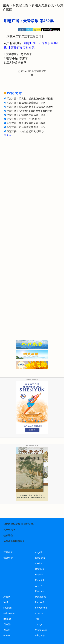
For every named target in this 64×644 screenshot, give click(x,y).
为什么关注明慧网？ (14, 541)
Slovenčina (41, 608)
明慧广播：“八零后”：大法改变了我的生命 (30, 111)
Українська (41, 630)
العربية (39, 552)
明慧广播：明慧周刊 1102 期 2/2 (24, 119)
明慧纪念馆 (20, 5)
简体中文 (8, 558)
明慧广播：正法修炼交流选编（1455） (27, 115)
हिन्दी (6, 602)
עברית (7, 597)
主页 (6, 5)
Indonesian (9, 613)
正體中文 (8, 552)
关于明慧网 (9, 530)
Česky (38, 563)
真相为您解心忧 (43, 5)
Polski (7, 636)
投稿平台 (8, 536)
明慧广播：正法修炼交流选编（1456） (27, 103)
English (39, 575)
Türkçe (39, 624)
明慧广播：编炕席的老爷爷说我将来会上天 (30, 107)
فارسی (39, 586)
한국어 (7, 630)
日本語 (7, 624)
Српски (39, 613)
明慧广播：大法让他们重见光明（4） (27, 131)
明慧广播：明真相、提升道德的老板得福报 (30, 99)
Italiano (7, 619)
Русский (40, 602)
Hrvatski (8, 608)
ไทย (37, 619)
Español (39, 580)
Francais (40, 591)
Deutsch (39, 569)
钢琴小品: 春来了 (17, 58)
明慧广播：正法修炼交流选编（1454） (27, 127)
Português (41, 597)
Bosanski (40, 558)
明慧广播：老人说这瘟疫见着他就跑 (26, 123)
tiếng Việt (40, 636)
